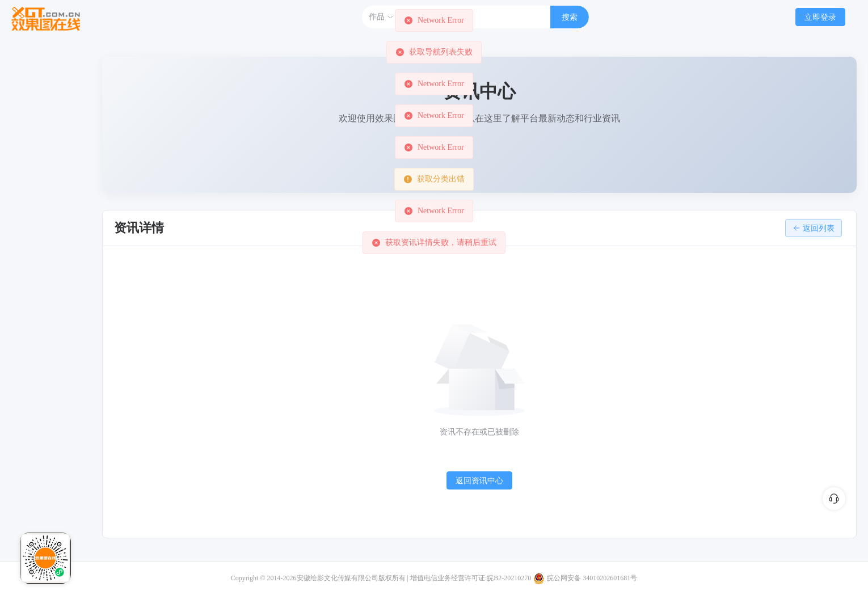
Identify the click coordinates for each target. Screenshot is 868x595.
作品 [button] (381, 17)
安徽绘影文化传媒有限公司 (338, 578)
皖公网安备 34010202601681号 (592, 578)
